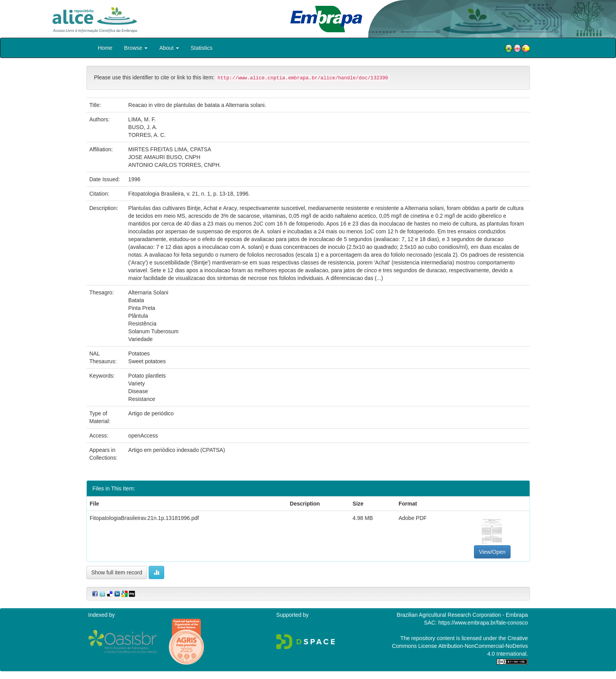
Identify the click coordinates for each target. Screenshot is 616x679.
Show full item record (117, 572)
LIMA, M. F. (142, 119)
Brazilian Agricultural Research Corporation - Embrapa (462, 615)
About (169, 48)
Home (105, 48)
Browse (136, 48)
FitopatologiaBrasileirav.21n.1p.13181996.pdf (145, 518)
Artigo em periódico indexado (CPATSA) (177, 450)
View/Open (492, 552)
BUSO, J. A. (143, 127)
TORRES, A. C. (147, 135)
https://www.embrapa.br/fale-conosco (483, 623)
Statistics (202, 48)
